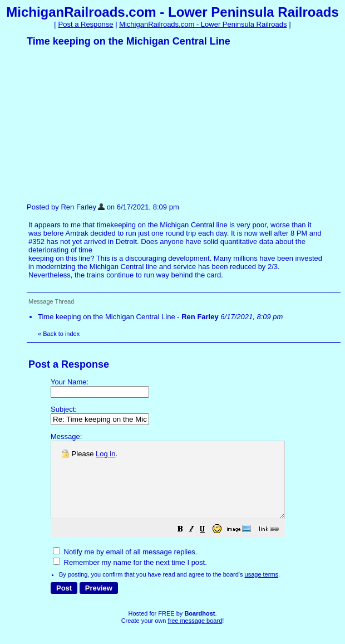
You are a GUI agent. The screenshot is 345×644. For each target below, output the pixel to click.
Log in (105, 454)
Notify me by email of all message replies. (125, 567)
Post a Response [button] (86, 24)
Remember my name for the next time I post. (130, 577)
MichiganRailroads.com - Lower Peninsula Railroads (203, 24)
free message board (195, 636)
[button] (208, 546)
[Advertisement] (110, 124)
